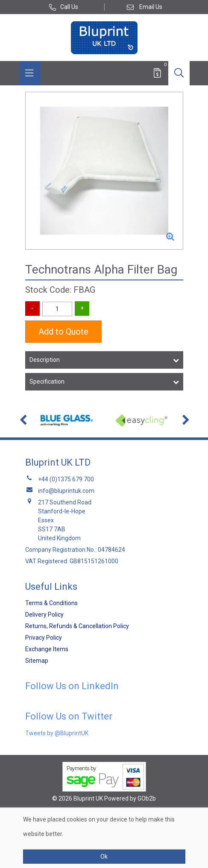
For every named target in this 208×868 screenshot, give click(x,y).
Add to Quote (63, 332)
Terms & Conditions (51, 603)
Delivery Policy (44, 615)
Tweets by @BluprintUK (57, 733)
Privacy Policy (44, 638)
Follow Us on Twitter (69, 716)
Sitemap (37, 661)
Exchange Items (47, 649)
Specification (47, 382)
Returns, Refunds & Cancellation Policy (77, 626)
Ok (104, 856)
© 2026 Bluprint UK (78, 798)
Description (45, 360)
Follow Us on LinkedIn (72, 686)
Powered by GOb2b (130, 798)
